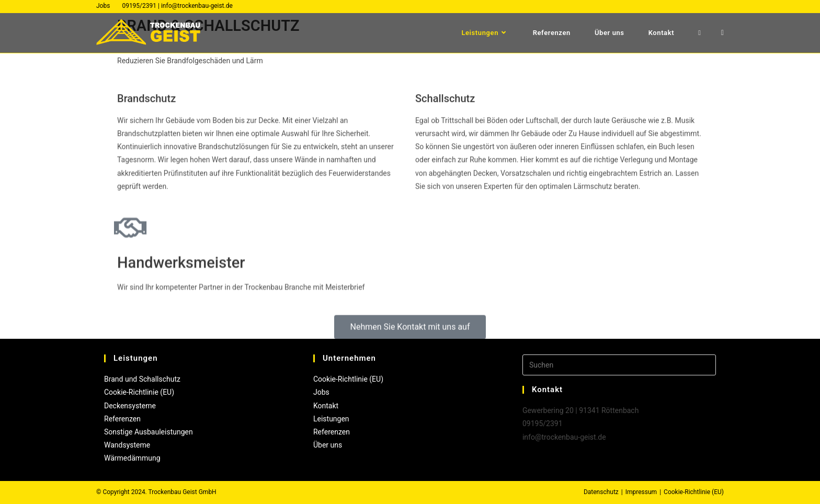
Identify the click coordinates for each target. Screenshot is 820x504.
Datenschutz (601, 492)
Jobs (103, 6)
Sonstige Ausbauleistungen (149, 432)
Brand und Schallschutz (142, 379)
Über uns (328, 445)
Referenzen (122, 419)
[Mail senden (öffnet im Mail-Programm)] (722, 33)
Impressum (641, 492)
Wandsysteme (127, 445)
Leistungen (331, 419)
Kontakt (326, 406)
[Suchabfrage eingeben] (619, 365)
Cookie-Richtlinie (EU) (139, 392)
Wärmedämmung (132, 458)
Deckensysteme (130, 406)
